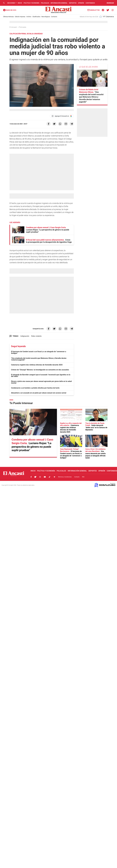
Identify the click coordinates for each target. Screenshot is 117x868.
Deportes (73, 3)
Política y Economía (31, 3)
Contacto (54, 17)
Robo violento (36, 336)
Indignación (25, 336)
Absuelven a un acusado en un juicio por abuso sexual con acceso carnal (39, 393)
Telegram (54, 477)
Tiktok (50, 477)
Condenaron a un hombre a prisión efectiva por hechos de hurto (35, 388)
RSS (83, 477)
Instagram (40, 477)
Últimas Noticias (8, 17)
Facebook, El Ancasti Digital (31, 477)
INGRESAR (110, 3)
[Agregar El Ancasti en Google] (62, 116)
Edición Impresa (20, 17)
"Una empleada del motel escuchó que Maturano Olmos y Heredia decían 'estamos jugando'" (39, 359)
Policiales (45, 3)
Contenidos (90, 3)
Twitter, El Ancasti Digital (35, 477)
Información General (59, 3)
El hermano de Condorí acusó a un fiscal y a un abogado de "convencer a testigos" (39, 352)
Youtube (45, 477)
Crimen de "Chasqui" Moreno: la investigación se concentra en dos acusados (40, 370)
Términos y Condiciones (65, 477)
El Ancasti (13, 27)
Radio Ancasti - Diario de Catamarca (10, 10)
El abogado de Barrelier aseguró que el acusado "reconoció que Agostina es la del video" (41, 376)
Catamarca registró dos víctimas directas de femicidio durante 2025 (37, 365)
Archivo (29, 17)
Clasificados (36, 17)
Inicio (20, 3)
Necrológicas (46, 17)
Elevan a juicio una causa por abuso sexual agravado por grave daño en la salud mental (41, 382)
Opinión (81, 3)
